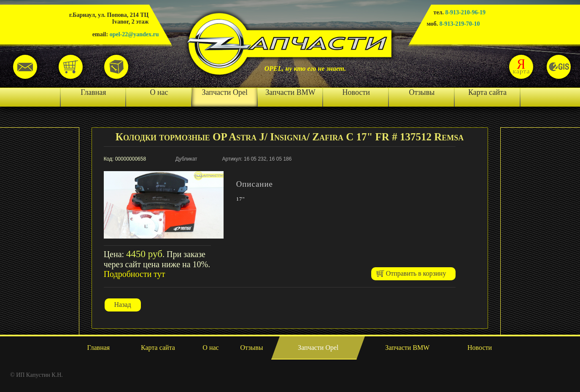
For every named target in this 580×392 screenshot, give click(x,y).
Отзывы (422, 92)
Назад (123, 305)
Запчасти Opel (225, 92)
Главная (93, 92)
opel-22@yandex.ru (134, 34)
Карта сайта (487, 92)
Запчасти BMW (290, 92)
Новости (356, 92)
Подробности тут (135, 274)
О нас (159, 92)
